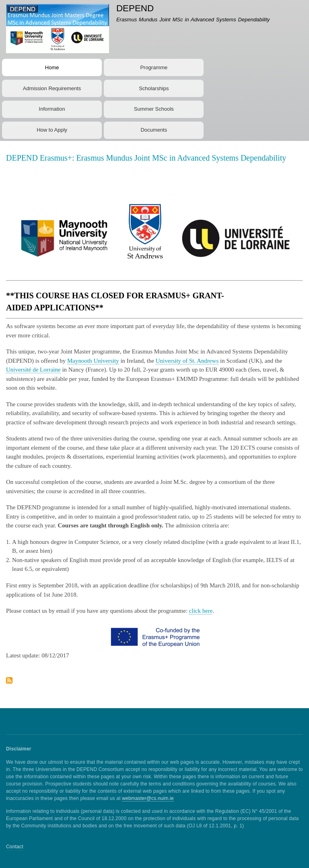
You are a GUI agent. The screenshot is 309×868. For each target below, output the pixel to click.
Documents (154, 130)
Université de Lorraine (33, 370)
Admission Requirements (52, 88)
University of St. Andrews (187, 361)
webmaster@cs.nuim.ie (148, 798)
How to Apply (52, 130)
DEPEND (135, 8)
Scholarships (154, 88)
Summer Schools (154, 109)
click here (201, 611)
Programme (154, 67)
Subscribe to (9, 683)
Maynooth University (93, 361)
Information (52, 109)
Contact (15, 847)
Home (52, 67)
